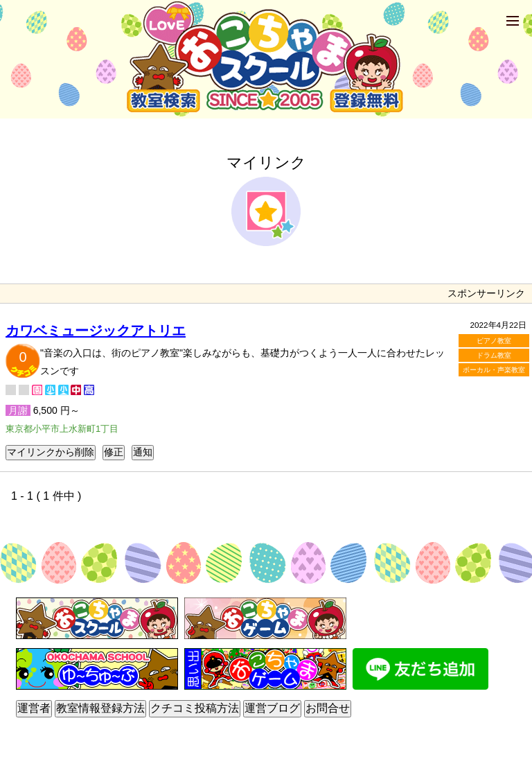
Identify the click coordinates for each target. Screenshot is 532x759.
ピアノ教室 (494, 341)
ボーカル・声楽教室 (494, 370)
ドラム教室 (494, 355)
